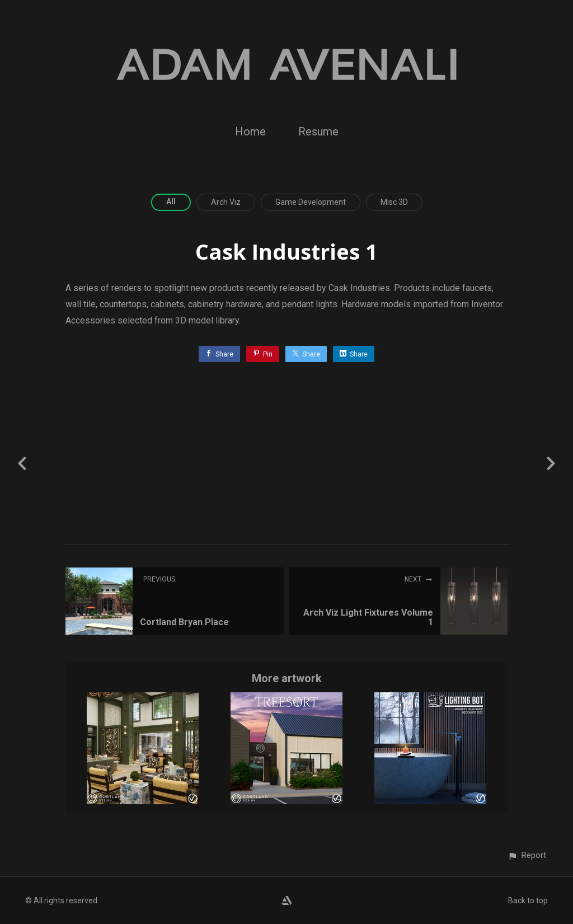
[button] (527, 855)
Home (250, 132)
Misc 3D (394, 202)
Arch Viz (226, 202)
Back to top (528, 900)
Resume (318, 132)
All (171, 201)
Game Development (311, 202)
